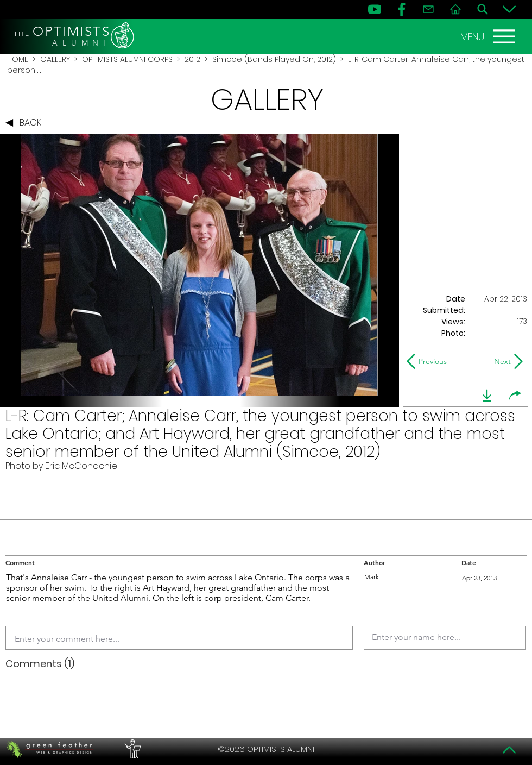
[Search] (483, 9)
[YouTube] (375, 9)
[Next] (500, 361)
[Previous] (429, 361)
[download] (487, 396)
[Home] (455, 9)
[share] (515, 396)
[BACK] (26, 123)
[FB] (402, 9)
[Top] (509, 750)
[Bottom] (509, 9)
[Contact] (428, 9)
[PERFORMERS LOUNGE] (131, 749)
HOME (18, 59)
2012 (192, 59)
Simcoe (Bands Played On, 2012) (274, 59)
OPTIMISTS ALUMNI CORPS (127, 59)
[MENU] (489, 36)
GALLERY (55, 59)
